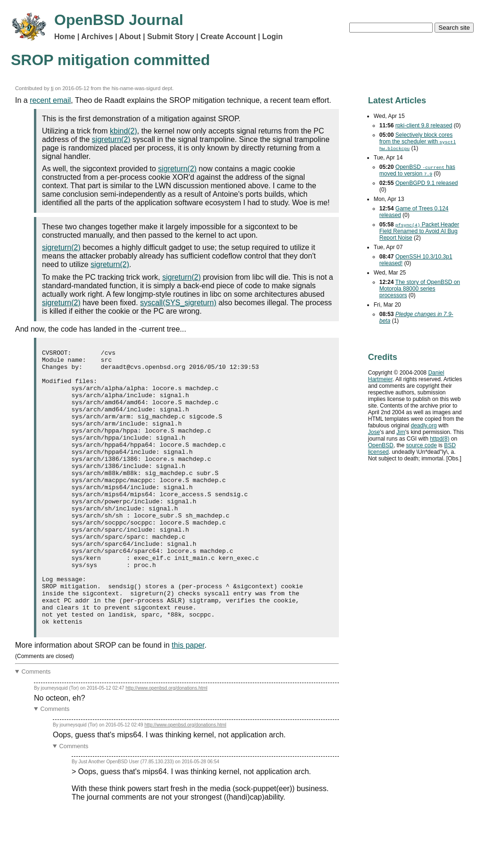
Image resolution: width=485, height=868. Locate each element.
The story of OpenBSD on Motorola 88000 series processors (420, 289)
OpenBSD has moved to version (417, 170)
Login (272, 37)
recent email (50, 100)
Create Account (228, 37)
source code (421, 445)
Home (65, 37)
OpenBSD (381, 445)
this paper (188, 700)
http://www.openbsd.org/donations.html (166, 743)
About (130, 37)
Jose (374, 432)
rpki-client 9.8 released (424, 125)
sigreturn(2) (111, 139)
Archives (97, 37)
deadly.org (423, 426)
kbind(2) (123, 131)
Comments (36, 727)
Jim (401, 432)
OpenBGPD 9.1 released (427, 183)
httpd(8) (440, 439)
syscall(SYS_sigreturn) (178, 303)
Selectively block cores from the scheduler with (418, 142)
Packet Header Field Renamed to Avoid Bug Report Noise (419, 231)
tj (52, 88)
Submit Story (171, 37)
